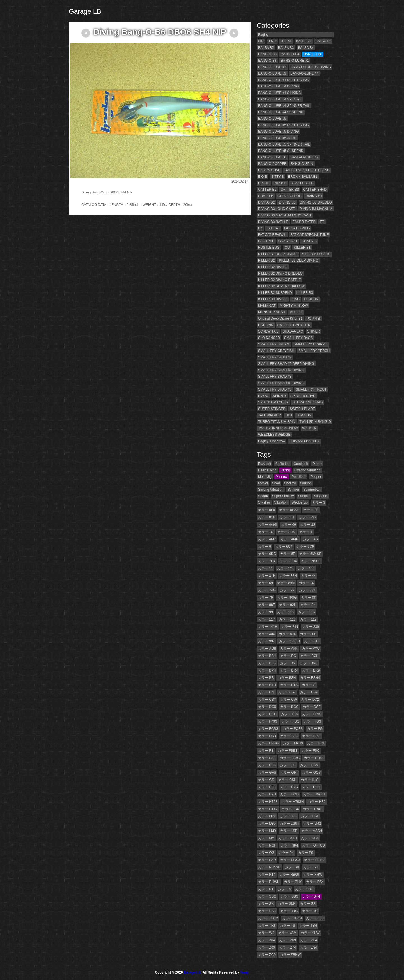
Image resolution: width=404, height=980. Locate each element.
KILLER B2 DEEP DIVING (299, 260)
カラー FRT (316, 743)
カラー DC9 (267, 707)
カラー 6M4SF (310, 554)
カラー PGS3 (290, 860)
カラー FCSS (293, 729)
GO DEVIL (266, 241)
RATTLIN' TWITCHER (294, 325)
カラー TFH (315, 918)
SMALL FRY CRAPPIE (311, 344)
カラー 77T (307, 590)
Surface (304, 496)
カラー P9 (306, 853)
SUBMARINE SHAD (307, 402)
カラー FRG (311, 736)
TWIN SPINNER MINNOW (278, 428)
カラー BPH (267, 670)
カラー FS (266, 751)
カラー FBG (290, 721)
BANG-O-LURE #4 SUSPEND (281, 112)
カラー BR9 (311, 670)
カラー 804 (287, 634)
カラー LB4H (312, 809)
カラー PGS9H (269, 867)
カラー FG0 (267, 736)
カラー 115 (285, 612)
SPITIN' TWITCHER (273, 402)
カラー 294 (290, 627)
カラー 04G (307, 517)
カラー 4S (310, 539)
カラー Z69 (267, 947)
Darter (317, 464)
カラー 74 (306, 583)
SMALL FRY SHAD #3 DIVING (281, 383)
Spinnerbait (312, 490)
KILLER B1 (302, 248)
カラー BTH (267, 685)
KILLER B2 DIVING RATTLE (280, 280)
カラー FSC (310, 751)
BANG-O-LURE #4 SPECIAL (280, 99)
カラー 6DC (267, 554)
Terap (245, 972)
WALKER (309, 428)
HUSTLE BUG (269, 248)
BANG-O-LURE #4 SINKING (280, 93)
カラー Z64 (309, 940)
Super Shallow (283, 496)
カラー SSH (267, 911)
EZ (260, 228)
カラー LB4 (290, 809)
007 (261, 41)
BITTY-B (278, 177)
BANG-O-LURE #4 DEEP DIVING (284, 80)
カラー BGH (310, 656)
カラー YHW (310, 933)
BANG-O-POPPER (272, 164)
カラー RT (266, 889)
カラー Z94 (309, 947)
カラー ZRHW (290, 955)
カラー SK (266, 904)
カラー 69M (286, 583)
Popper (316, 477)
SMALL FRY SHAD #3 (275, 377)
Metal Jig (265, 477)
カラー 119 (308, 619)
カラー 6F (287, 554)
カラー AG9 (267, 649)
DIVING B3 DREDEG (316, 202)
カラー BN (288, 663)
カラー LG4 (309, 816)
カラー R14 (267, 875)
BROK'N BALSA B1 (303, 177)
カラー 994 (266, 641)
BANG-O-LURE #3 (272, 73)
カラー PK (311, 867)
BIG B (263, 177)
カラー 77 (287, 590)
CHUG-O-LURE (289, 196)
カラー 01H (267, 517)
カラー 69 (266, 583)
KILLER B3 (305, 293)
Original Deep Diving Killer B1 (280, 319)
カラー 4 (306, 532)
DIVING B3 (287, 202)
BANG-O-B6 (313, 54)
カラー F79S (268, 721)
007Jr (272, 41)
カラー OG (266, 853)
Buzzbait (265, 464)
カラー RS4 (315, 882)
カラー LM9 (267, 831)
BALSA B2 (266, 48)
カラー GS (266, 780)
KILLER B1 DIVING (316, 254)
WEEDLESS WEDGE (274, 435)
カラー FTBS (314, 758)
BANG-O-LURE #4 (304, 73)
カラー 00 (311, 510)
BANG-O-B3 (267, 54)
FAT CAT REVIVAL (272, 235)
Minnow (282, 477)
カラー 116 (306, 612)
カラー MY (266, 838)
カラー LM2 (312, 824)
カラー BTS (289, 685)
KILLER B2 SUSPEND (275, 293)
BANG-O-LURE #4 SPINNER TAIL (284, 106)
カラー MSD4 (312, 831)
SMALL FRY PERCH (314, 351)
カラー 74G (267, 590)
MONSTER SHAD (272, 312)
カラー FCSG (268, 729)
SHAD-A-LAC (293, 331)
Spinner (293, 490)
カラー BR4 (289, 670)
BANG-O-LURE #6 (272, 157)
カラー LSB (289, 831)
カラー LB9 (267, 816)
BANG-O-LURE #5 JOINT (277, 138)
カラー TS (287, 926)
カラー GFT (289, 773)
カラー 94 (308, 605)
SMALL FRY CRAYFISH (276, 351)
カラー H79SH (293, 802)
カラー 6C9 (305, 547)
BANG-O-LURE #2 (272, 67)
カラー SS (308, 904)
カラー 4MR (289, 539)
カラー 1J (307, 525)
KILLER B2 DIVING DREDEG (280, 273)
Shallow (290, 483)
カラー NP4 (289, 845)
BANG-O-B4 (290, 54)
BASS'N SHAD (269, 170)
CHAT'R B (266, 196)
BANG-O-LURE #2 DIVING (311, 67)
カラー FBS (312, 721)
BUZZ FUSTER (302, 183)
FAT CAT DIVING (297, 228)
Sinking (306, 483)
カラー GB (288, 765)
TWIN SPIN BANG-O (315, 422)
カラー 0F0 (267, 510)
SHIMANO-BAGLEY (304, 441)
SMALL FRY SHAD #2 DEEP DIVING (286, 364)
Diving (285, 470)
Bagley (263, 35)
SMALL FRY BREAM (274, 344)
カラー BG (288, 656)
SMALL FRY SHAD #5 (275, 389)
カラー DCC (289, 707)
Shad (276, 483)
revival (263, 483)
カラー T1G (289, 911)
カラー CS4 (287, 692)
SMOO (263, 396)
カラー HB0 (317, 802)
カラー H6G (267, 787)
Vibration (281, 502)
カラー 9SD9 (311, 561)
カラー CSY (267, 700)
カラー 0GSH (289, 510)
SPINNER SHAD (303, 396)
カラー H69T (290, 794)
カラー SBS (289, 896)
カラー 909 (308, 634)
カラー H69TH (314, 794)
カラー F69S (312, 714)
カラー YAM (287, 933)
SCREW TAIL (268, 331)
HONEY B (309, 241)
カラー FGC (289, 736)
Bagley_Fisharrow (272, 441)
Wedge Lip (300, 502)
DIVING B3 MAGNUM (316, 209)
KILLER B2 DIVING (273, 267)
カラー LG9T (289, 824)
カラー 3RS (286, 532)
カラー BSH (287, 678)
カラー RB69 (289, 875)
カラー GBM (309, 765)
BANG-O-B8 (267, 61)
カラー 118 (287, 619)
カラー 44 (308, 576)
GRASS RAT (288, 241)
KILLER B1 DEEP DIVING (278, 254)
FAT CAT (273, 228)
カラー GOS (311, 773)
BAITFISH (304, 41)
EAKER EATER (304, 222)
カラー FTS (267, 765)
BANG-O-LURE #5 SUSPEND (281, 151)
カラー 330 (310, 627)
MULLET (296, 312)
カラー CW (289, 700)
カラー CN (266, 692)
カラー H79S (268, 802)
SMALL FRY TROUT (311, 389)
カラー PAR (267, 860)
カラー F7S (289, 714)
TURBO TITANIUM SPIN (277, 422)
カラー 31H (267, 576)
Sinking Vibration (271, 490)
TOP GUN (304, 415)
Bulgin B (280, 183)
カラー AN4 (289, 649)
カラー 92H (288, 605)
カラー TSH (308, 926)
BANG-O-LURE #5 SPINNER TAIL (284, 144)
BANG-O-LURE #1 (295, 61)
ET (322, 222)
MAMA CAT (267, 306)
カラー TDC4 (292, 918)
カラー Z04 (267, 940)
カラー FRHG (268, 743)
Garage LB (85, 11)
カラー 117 (266, 619)
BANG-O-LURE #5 (272, 119)
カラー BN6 (308, 663)
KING (296, 299)
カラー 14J (306, 568)
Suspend (320, 496)
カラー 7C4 (267, 561)
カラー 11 (266, 568)
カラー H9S (267, 794)
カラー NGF (267, 845)
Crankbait (301, 464)
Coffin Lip (282, 464)
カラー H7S (289, 787)
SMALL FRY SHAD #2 (275, 357)
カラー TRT (267, 926)
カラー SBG (267, 896)
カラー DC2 (310, 700)
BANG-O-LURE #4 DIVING (278, 86)
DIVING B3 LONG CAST (277, 209)
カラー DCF (312, 707)
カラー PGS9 (314, 860)
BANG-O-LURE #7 (304, 157)
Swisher (264, 502)
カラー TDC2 (268, 918)
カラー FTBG (290, 758)
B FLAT (286, 41)
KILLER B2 (266, 260)
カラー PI (292, 867)
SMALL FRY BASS (298, 338)
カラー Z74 (288, 947)
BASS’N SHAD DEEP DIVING (307, 170)
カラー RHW (313, 875)
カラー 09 (289, 525)
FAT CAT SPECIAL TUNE (309, 235)
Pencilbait (299, 477)
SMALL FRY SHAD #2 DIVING (281, 370)
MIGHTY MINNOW (294, 306)
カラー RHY (293, 882)
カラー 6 (265, 547)
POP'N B (313, 319)
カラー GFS (267, 773)
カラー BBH (267, 656)
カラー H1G (310, 780)
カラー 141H (268, 627)
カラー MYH (288, 838)
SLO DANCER (269, 338)
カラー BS (266, 678)
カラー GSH (287, 780)
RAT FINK (266, 325)
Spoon (263, 496)
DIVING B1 (314, 196)
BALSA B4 (306, 48)
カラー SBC (304, 889)
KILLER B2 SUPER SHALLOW (281, 286)
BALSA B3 (286, 48)
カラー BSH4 (310, 678)
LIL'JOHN (311, 299)
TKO (289, 415)
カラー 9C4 (288, 561)
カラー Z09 (288, 940)
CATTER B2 (267, 190)
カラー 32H (288, 576)
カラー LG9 (267, 824)
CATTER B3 (290, 190)
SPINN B (279, 396)
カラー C (309, 685)
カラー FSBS (288, 751)
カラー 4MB (267, 539)
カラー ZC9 (267, 955)
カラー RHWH (269, 882)
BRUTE (264, 183)
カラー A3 (312, 641)
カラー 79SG (287, 598)
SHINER (314, 331)
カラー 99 (266, 612)
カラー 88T (267, 605)
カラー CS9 (309, 692)
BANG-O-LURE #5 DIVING (278, 132)
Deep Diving (267, 470)
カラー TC (310, 911)
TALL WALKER (269, 415)
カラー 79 (266, 598)
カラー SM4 (287, 904)
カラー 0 (318, 503)
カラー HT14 (268, 809)
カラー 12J (285, 568)
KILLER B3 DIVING (273, 299)
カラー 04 (287, 517)
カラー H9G (311, 787)
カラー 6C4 (284, 547)
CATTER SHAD (315, 190)
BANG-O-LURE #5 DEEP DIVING (284, 125)
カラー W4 (266, 933)
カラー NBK (310, 838)
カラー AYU (311, 649)
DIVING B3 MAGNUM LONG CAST (285, 215)
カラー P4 (286, 853)
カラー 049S (268, 525)
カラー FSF (267, 758)
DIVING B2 (266, 202)
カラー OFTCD (314, 845)
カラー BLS (267, 663)
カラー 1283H (289, 641)
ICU (287, 248)
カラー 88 (308, 598)
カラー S (284, 889)
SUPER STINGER (272, 409)
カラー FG (315, 729)
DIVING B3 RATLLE (273, 222)
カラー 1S (266, 532)
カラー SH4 (311, 896)
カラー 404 (266, 634)
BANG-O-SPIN (302, 164)
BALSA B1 (323, 41)
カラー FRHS (293, 743)
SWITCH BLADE (302, 409)
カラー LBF (288, 816)
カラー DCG (267, 714)
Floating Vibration (307, 470)
